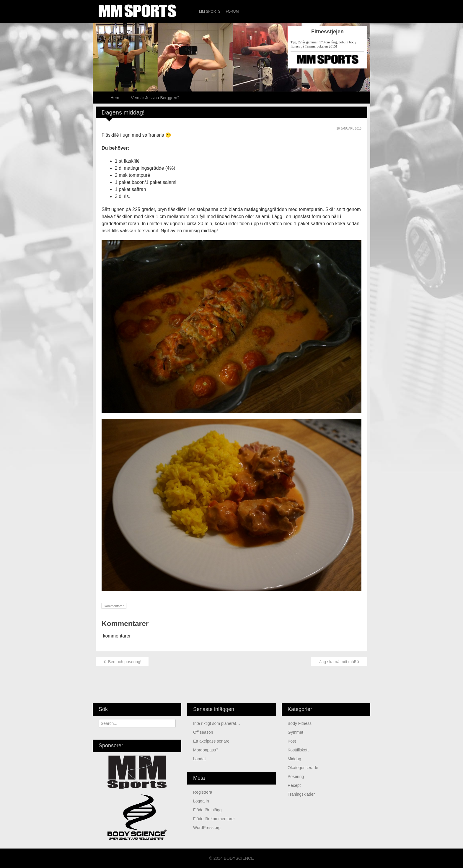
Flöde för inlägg (207, 810)
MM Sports (210, 12)
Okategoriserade (303, 768)
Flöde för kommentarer (214, 819)
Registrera (203, 792)
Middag (294, 759)
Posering (296, 777)
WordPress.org (207, 828)
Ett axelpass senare (211, 741)
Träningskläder (301, 794)
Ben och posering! (122, 662)
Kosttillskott (298, 750)
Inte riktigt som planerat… (217, 723)
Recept (294, 785)
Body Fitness (300, 723)
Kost (292, 741)
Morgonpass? (206, 750)
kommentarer (114, 606)
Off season (203, 732)
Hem (115, 98)
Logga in (201, 801)
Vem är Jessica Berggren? (155, 98)
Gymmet (295, 732)
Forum (232, 12)
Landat (200, 759)
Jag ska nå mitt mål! (339, 662)
